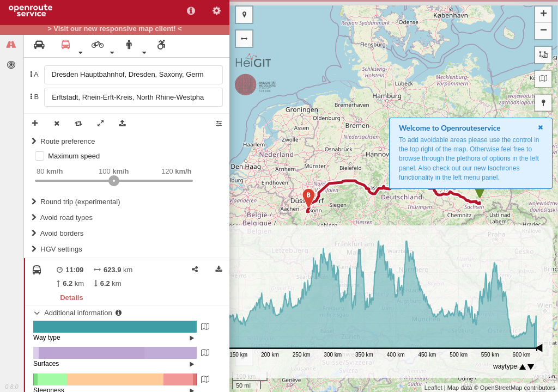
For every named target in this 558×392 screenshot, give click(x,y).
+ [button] (544, 15)
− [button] (544, 31)
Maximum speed (74, 156)
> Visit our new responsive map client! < (115, 29)
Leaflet (433, 388)
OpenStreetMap (501, 388)
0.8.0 (11, 387)
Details (71, 298)
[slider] (114, 181)
